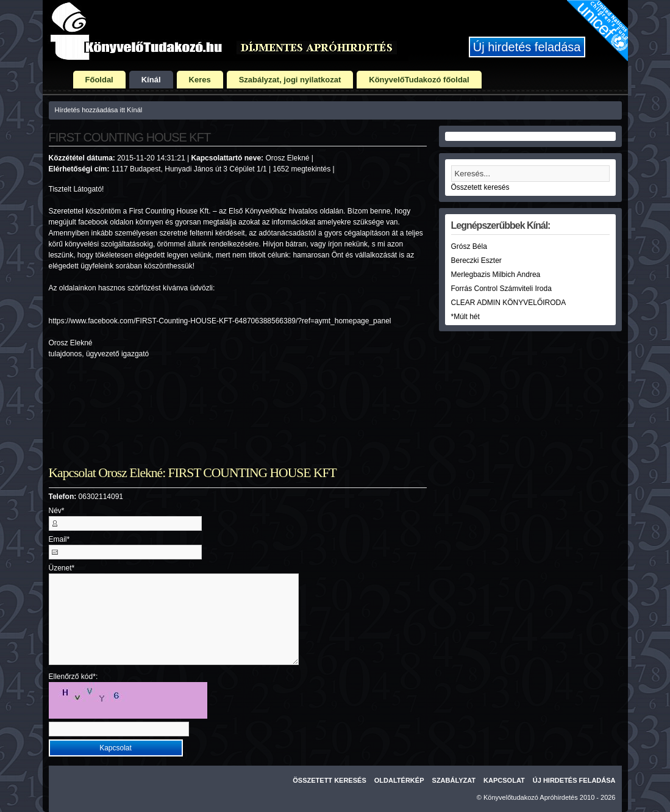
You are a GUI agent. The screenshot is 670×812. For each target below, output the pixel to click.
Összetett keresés (480, 187)
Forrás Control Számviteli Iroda (501, 289)
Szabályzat (454, 780)
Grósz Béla (469, 246)
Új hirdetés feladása (527, 47)
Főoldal (99, 80)
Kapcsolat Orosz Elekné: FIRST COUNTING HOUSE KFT (193, 473)
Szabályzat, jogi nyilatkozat (290, 80)
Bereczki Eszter (476, 260)
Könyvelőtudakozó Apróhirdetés (531, 797)
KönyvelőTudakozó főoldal (419, 80)
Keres (200, 80)
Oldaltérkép (399, 780)
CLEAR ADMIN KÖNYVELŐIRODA (509, 303)
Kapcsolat (504, 780)
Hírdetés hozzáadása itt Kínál (99, 110)
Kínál (151, 80)
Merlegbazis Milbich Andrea (496, 275)
